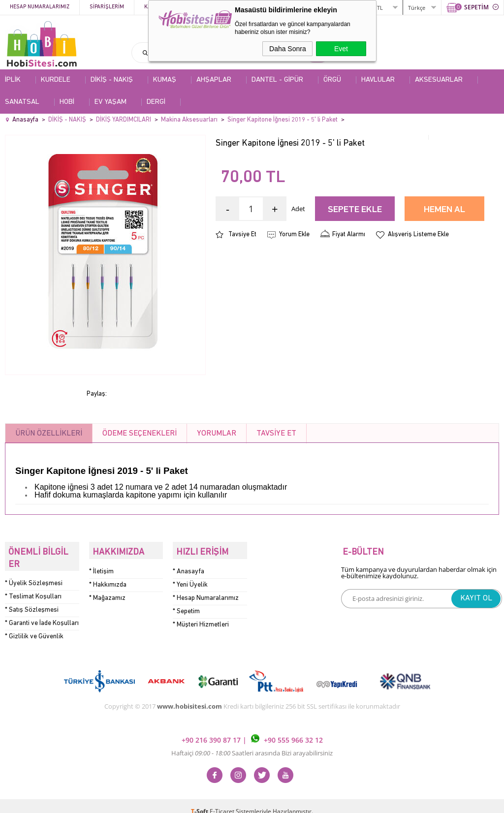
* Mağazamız (107, 594)
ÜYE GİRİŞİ (347, 7)
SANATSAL (22, 102)
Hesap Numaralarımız (40, 7)
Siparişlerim (107, 7)
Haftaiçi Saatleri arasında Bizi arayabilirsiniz (252, 742)
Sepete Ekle (355, 210)
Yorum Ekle (294, 235)
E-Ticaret (222, 800)
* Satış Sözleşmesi (32, 599)
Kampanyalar (217, 7)
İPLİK (13, 80)
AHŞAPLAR (214, 80)
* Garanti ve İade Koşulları (42, 612)
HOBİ (67, 102)
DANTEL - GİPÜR (277, 80)
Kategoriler (162, 7)
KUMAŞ (165, 80)
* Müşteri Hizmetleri (201, 621)
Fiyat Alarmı (349, 235)
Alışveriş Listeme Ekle (418, 235)
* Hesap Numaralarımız (206, 594)
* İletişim (101, 568)
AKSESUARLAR (439, 80)
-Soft (200, 800)
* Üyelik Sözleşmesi (34, 573)
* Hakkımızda (108, 581)
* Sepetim (186, 608)
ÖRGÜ (332, 80)
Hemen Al (444, 210)
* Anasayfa (189, 568)
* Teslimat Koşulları (33, 586)
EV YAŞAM (110, 102)
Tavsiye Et (242, 235)
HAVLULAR (378, 80)
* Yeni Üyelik (190, 581)
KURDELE (56, 80)
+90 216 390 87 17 (212, 730)
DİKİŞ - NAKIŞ (112, 80)
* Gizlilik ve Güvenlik (34, 626)
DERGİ (156, 102)
